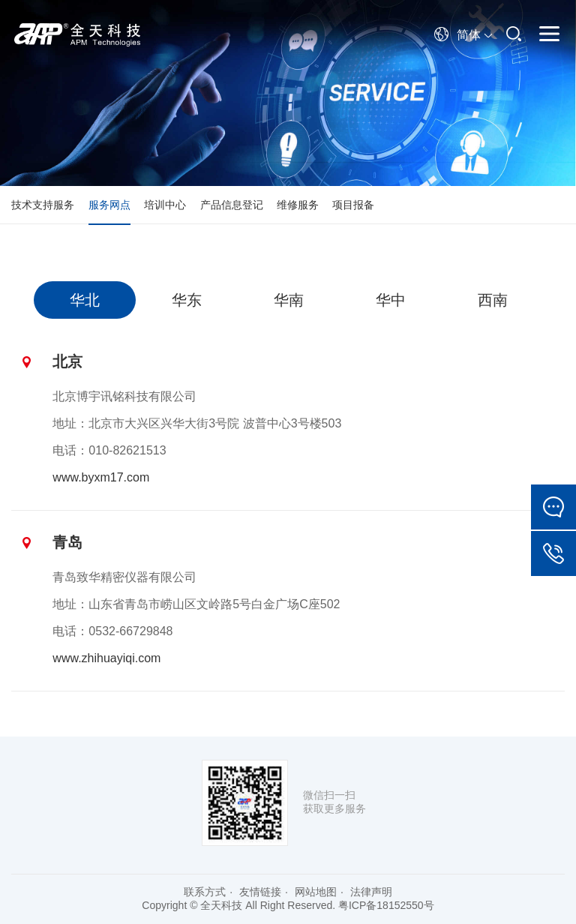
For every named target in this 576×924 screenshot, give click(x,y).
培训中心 (165, 205)
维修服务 (298, 205)
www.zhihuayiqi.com (106, 658)
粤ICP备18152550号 (386, 905)
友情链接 (260, 892)
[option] (85, 300)
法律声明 (371, 892)
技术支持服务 (43, 205)
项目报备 (353, 205)
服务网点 (109, 205)
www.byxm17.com (101, 477)
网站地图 (316, 892)
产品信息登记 (232, 205)
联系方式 (205, 892)
